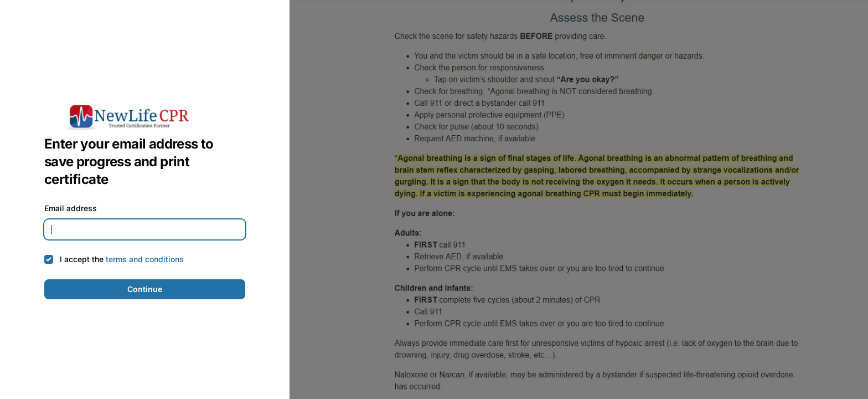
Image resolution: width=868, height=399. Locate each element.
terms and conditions (145, 259)
